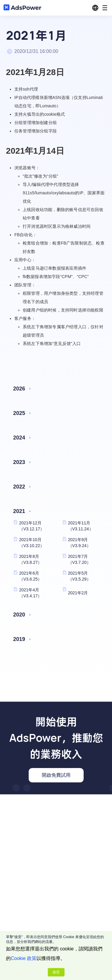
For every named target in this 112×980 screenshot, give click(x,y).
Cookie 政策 (24, 958)
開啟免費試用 (56, 775)
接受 (56, 972)
